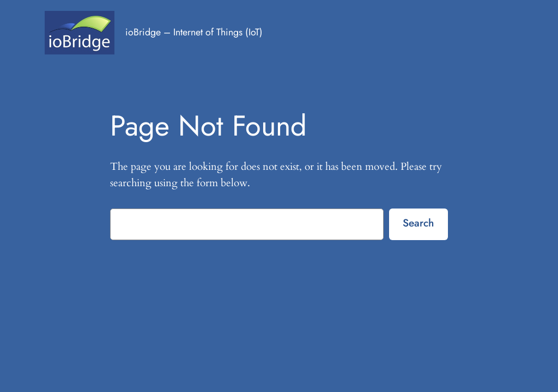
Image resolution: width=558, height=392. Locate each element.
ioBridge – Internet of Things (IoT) (194, 32)
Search (418, 223)
